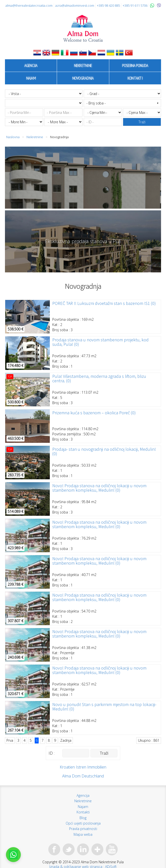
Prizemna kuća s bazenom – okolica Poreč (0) (94, 413)
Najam (31, 78)
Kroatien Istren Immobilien (83, 767)
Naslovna (13, 137)
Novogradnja (83, 78)
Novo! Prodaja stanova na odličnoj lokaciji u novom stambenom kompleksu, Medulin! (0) (99, 488)
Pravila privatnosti (83, 829)
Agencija (31, 65)
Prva (10, 740)
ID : (52, 753)
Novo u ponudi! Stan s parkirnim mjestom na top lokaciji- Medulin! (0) (104, 707)
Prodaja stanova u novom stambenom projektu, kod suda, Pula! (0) (100, 342)
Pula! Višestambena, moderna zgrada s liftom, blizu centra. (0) (99, 379)
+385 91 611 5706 (135, 5)
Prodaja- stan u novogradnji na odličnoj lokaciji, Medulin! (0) (104, 451)
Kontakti (135, 78)
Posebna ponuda (135, 65)
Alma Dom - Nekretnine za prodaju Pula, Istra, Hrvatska (83, 28)
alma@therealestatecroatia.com (29, 5)
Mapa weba (83, 834)
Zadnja (66, 740)
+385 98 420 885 (108, 5)
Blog (83, 818)
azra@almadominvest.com (75, 5)
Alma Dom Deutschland (83, 776)
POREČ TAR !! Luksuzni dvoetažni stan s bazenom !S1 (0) (104, 303)
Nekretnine (83, 65)
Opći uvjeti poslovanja (83, 823)
